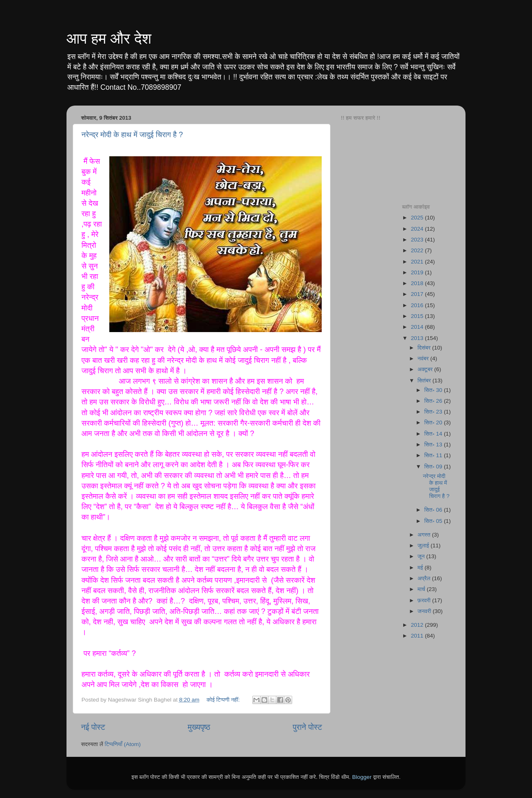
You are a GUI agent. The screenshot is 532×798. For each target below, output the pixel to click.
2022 (418, 250)
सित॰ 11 (434, 455)
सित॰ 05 (434, 521)
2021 (418, 262)
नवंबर (424, 358)
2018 (418, 283)
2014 (418, 327)
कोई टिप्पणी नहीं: (224, 700)
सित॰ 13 (434, 445)
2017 (418, 294)
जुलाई (424, 546)
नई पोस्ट (93, 727)
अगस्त (425, 535)
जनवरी (425, 611)
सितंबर (425, 381)
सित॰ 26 (434, 401)
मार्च (422, 589)
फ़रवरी (425, 600)
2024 (418, 229)
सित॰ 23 (434, 412)
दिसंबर (425, 348)
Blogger (362, 777)
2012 (418, 625)
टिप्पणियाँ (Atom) (123, 744)
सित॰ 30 (434, 390)
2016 (418, 305)
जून (422, 556)
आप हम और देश (109, 38)
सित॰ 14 (434, 434)
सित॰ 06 (434, 510)
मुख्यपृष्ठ (199, 727)
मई (421, 568)
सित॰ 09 (434, 467)
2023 (418, 240)
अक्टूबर (426, 369)
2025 (418, 218)
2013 (418, 338)
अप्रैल (425, 578)
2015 (418, 316)
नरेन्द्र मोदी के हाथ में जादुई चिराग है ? (132, 135)
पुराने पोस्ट (307, 727)
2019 (418, 272)
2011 (418, 636)
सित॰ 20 (434, 422)
